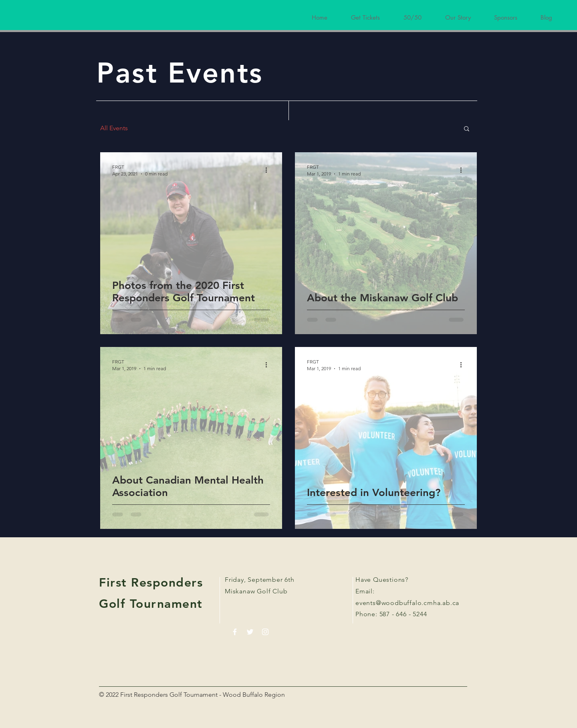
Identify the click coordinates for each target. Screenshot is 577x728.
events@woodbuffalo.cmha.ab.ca (407, 603)
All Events (114, 128)
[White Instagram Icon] (265, 632)
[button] (467, 129)
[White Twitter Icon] (250, 632)
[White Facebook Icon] (235, 632)
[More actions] (269, 170)
